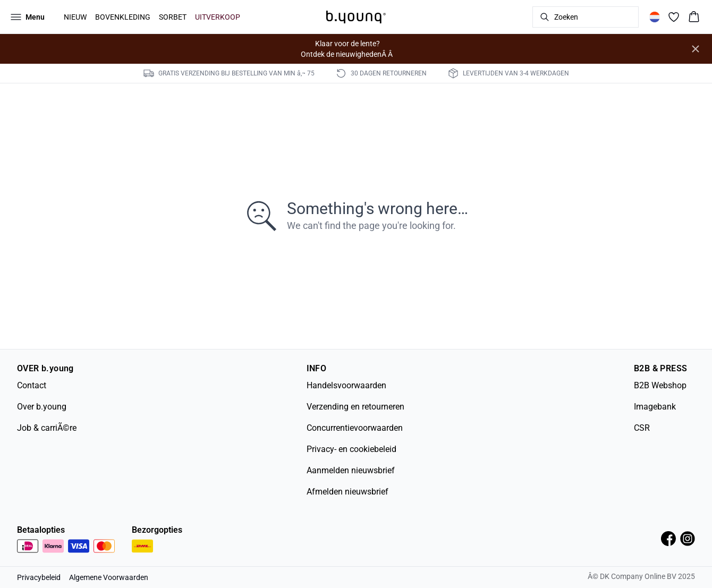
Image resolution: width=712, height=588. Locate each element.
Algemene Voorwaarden (109, 577)
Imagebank (655, 407)
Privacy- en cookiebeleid (351, 449)
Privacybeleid (39, 577)
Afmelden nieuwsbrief (347, 492)
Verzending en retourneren (355, 407)
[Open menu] (28, 17)
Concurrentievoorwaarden (355, 428)
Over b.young (42, 407)
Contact (32, 385)
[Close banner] (696, 49)
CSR (642, 428)
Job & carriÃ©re (47, 428)
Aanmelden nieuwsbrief (351, 470)
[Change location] (655, 17)
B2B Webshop (660, 385)
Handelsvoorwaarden (346, 385)
